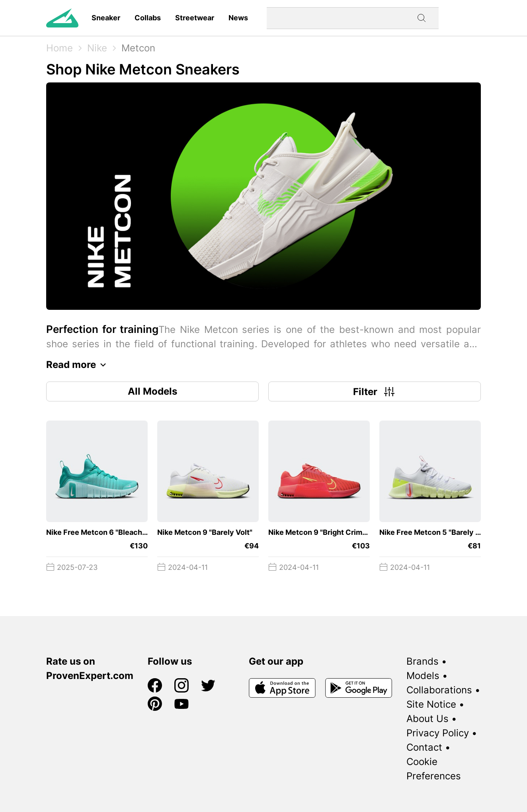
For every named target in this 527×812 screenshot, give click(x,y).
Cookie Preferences (434, 769)
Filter (375, 391)
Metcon (138, 48)
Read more (78, 365)
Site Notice (431, 704)
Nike (97, 48)
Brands (423, 661)
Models (423, 676)
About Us (427, 719)
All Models (152, 391)
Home (60, 48)
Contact (424, 747)
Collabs (148, 18)
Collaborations (439, 690)
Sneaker (106, 18)
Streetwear (195, 18)
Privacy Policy (438, 733)
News (238, 18)
